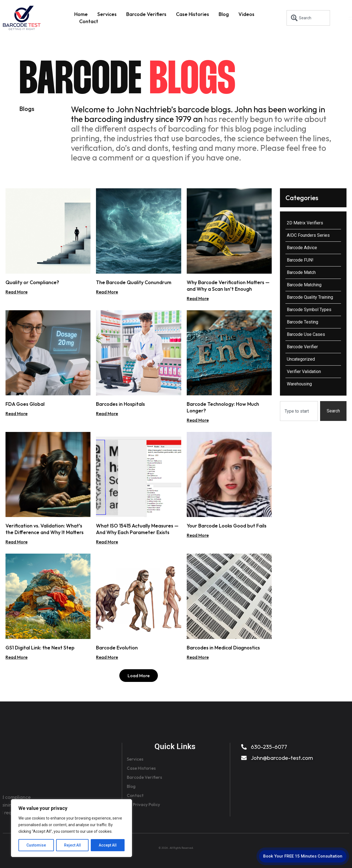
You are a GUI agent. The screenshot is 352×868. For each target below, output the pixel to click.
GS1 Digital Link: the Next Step (40, 648)
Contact (89, 21)
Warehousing (299, 384)
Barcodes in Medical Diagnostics (223, 648)
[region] (71, 828)
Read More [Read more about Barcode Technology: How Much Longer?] (198, 420)
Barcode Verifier (302, 347)
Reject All (72, 845)
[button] (139, 676)
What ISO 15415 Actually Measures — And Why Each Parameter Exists (137, 529)
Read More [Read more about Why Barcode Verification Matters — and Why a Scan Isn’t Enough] (198, 298)
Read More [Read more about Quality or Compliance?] (16, 292)
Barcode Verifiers (146, 14)
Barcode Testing (302, 322)
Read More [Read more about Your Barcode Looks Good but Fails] (198, 535)
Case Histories (193, 14)
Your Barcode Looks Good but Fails (227, 526)
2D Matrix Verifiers (305, 223)
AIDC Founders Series (308, 235)
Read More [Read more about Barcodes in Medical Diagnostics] (198, 657)
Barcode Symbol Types (309, 310)
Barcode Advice (302, 248)
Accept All (108, 845)
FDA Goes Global (25, 404)
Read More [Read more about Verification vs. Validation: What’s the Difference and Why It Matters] (16, 542)
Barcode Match (301, 272)
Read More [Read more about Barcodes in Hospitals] (107, 413)
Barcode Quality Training (310, 297)
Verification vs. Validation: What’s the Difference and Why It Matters (45, 529)
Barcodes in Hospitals (120, 404)
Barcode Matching (304, 285)
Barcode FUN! (300, 260)
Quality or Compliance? (32, 282)
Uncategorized (301, 359)
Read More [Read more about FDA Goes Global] (16, 413)
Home (81, 14)
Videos (246, 14)
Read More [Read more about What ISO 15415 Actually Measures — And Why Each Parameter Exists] (107, 542)
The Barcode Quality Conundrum (134, 282)
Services (107, 14)
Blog (224, 14)
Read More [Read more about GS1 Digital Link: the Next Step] (16, 657)
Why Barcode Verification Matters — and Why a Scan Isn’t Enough (228, 286)
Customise (36, 845)
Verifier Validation (304, 372)
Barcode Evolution (117, 648)
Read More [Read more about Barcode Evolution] (107, 657)
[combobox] (308, 18)
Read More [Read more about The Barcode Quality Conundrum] (107, 292)
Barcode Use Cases (306, 334)
